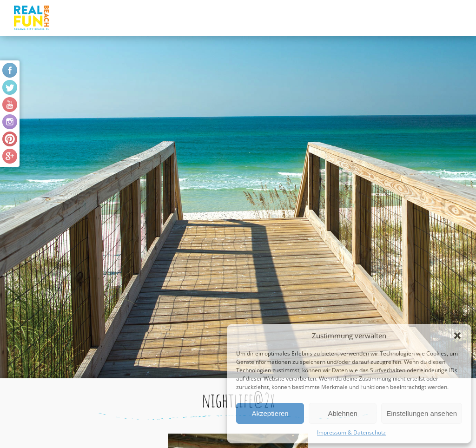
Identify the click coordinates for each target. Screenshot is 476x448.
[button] (457, 336)
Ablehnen (342, 413)
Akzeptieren (270, 413)
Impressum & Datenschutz (351, 432)
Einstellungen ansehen (422, 413)
